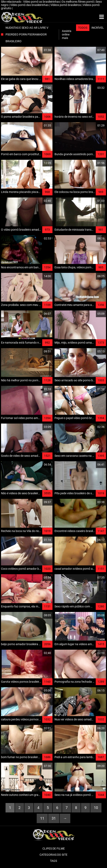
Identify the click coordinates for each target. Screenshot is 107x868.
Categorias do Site (53, 855)
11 (42, 818)
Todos (83, 28)
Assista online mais (67, 34)
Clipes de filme (54, 849)
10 (96, 808)
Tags (53, 861)
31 (54, 818)
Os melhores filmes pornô (78, 2)
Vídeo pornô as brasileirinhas (42, 2)
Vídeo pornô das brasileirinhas (30, 5)
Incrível (98, 28)
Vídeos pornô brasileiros (66, 5)
